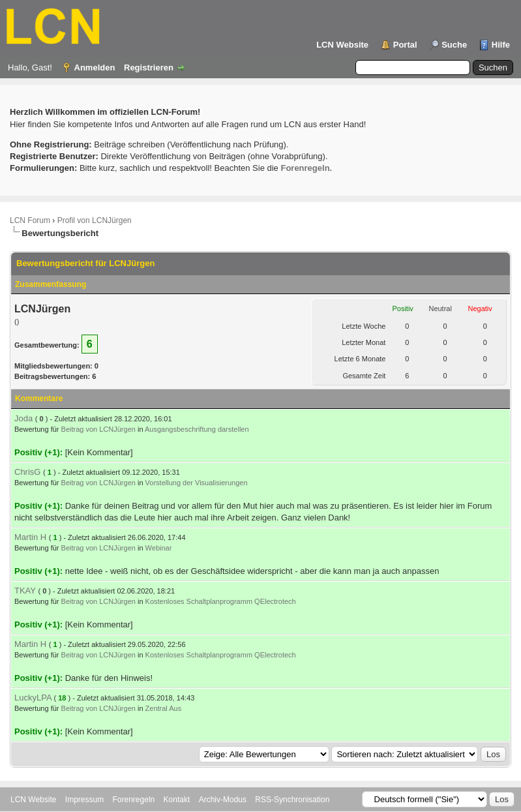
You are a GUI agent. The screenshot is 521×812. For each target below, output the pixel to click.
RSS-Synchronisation (292, 800)
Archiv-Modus (223, 800)
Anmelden (95, 68)
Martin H (30, 537)
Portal (405, 45)
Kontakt (177, 800)
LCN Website (342, 45)
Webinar (159, 548)
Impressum (84, 800)
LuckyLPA (33, 698)
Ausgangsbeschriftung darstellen (197, 429)
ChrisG (27, 472)
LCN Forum (30, 220)
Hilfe (501, 45)
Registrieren (149, 68)
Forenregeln (134, 800)
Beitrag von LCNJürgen (98, 429)
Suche (454, 45)
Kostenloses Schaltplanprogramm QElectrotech (221, 601)
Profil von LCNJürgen (95, 220)
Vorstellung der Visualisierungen (197, 483)
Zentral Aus (164, 708)
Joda (23, 418)
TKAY (25, 591)
